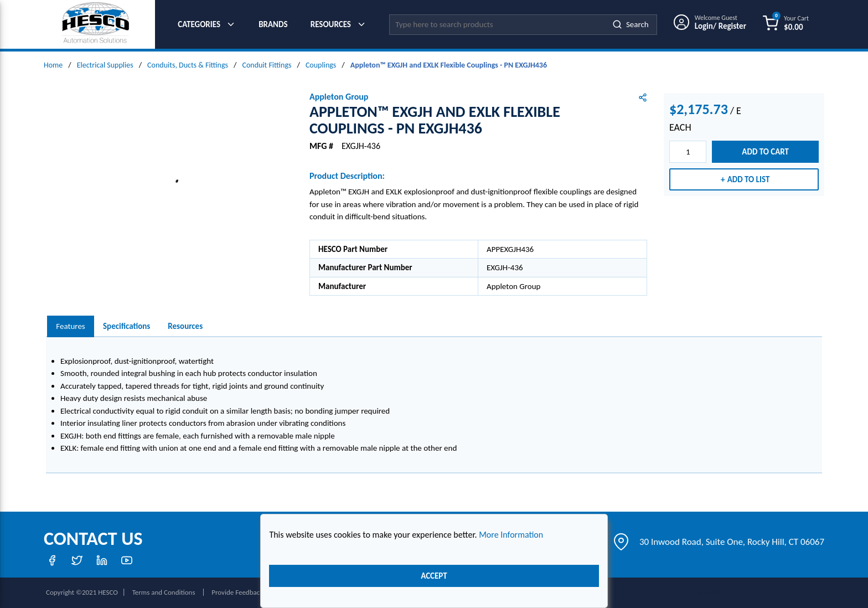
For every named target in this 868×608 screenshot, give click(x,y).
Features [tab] (70, 326)
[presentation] (71, 326)
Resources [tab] (185, 326)
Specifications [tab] (126, 326)
